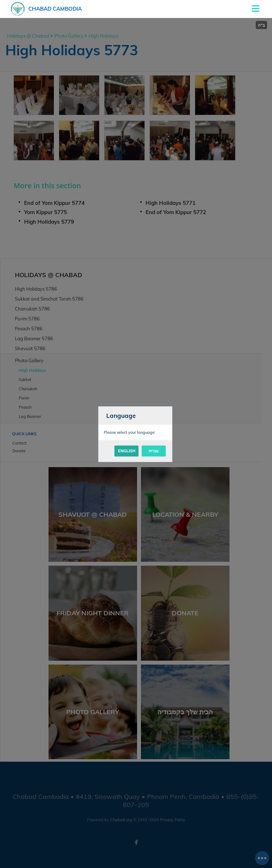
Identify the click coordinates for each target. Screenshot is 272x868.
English (127, 451)
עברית (154, 451)
